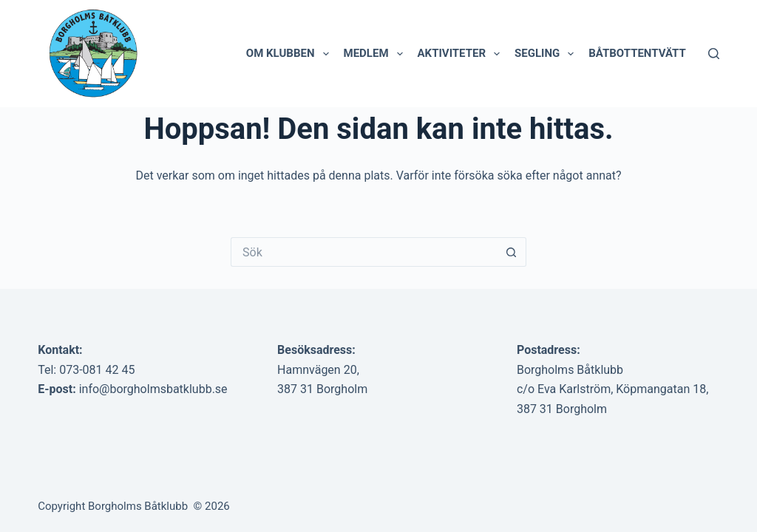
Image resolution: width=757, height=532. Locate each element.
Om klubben (291, 54)
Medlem (376, 54)
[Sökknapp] (512, 252)
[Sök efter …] (364, 252)
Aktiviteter (462, 54)
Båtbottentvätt (637, 53)
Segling (547, 54)
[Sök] (714, 54)
